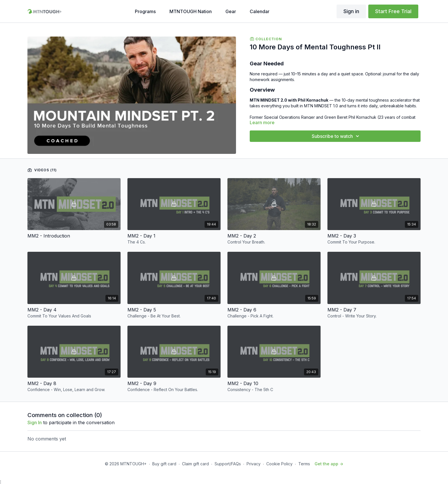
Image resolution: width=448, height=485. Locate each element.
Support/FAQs (228, 464)
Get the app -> (329, 464)
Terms (304, 464)
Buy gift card (164, 464)
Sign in (351, 11)
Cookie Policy (279, 464)
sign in (35, 422)
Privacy (254, 464)
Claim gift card (195, 464)
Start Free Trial (393, 11)
